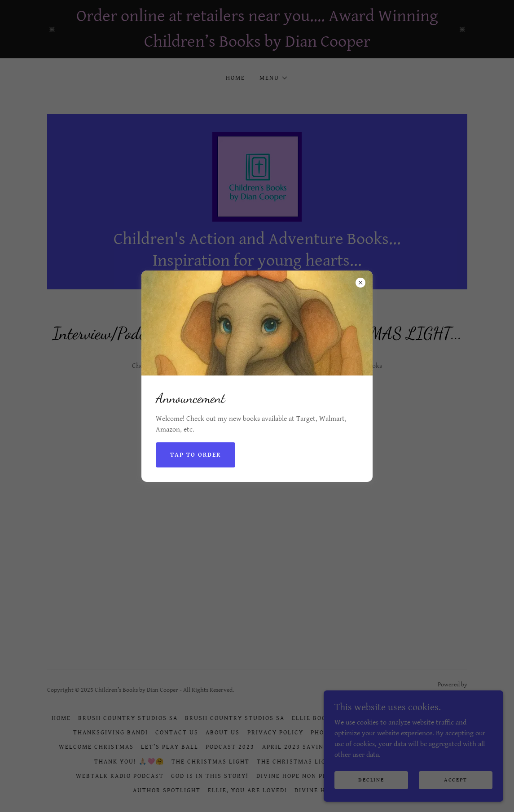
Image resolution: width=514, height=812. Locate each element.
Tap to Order (195, 455)
